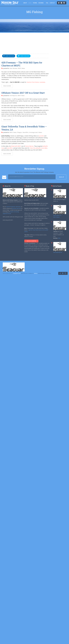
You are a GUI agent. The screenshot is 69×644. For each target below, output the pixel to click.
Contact (52, 3)
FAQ (47, 3)
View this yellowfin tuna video (39, 148)
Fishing (35, 3)
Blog (30, 3)
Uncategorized (33, 132)
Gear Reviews (13, 68)
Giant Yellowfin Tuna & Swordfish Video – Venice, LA (24, 128)
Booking (41, 3)
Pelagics (20, 132)
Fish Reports (13, 96)
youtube (41, 136)
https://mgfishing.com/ (8, 273)
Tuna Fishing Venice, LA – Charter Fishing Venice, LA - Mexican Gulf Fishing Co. (10, 3)
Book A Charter (31, 241)
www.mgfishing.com (58, 252)
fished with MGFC (16, 146)
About (25, 3)
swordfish (10, 148)
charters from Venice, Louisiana (36, 82)
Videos (40, 132)
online (59, 238)
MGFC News (21, 68)
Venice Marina (29, 146)
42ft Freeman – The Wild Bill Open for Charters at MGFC (22, 64)
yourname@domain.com (16, 177)
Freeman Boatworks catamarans (13, 207)
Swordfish (25, 132)
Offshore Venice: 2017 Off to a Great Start (23, 93)
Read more (7, 86)
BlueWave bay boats (16, 208)
